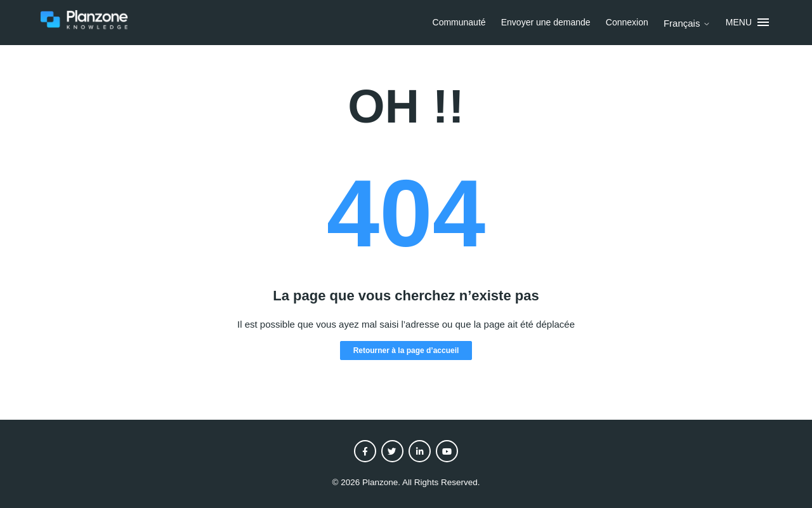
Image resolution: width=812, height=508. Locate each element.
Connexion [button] (627, 22)
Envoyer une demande (546, 22)
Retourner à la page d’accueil (406, 351)
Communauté (459, 22)
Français (687, 23)
